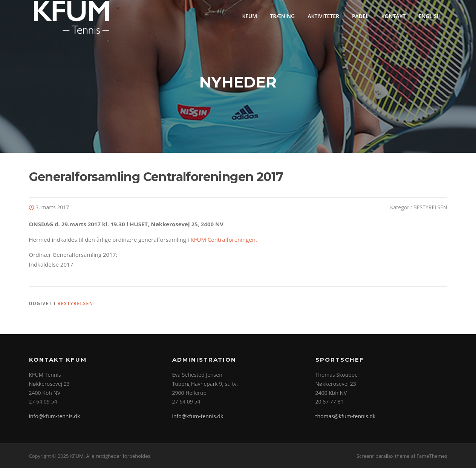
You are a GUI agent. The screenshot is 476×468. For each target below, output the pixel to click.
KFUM (250, 16)
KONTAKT (394, 16)
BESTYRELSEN (430, 207)
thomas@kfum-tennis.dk (346, 416)
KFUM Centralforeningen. (224, 239)
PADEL (360, 16)
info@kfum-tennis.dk (55, 416)
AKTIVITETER (323, 16)
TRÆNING (282, 16)
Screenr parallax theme (383, 456)
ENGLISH (429, 16)
